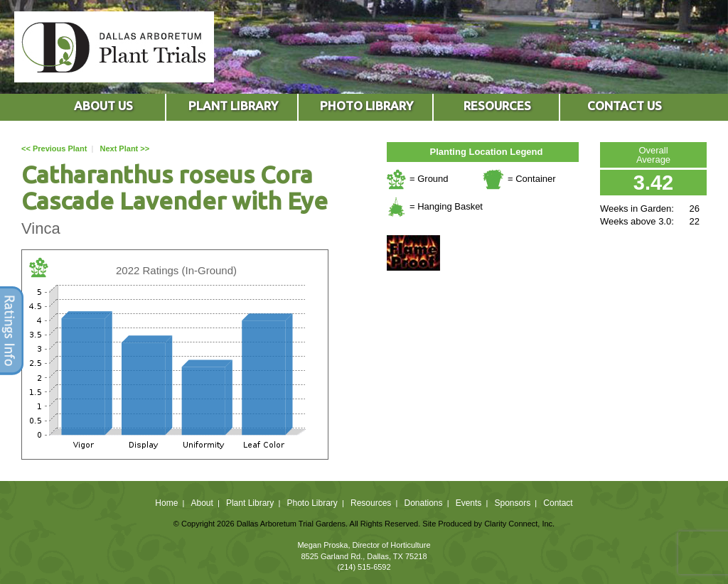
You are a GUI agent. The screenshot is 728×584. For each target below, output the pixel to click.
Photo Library (312, 503)
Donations (423, 503)
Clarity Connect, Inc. (519, 524)
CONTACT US (625, 106)
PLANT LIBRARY (233, 106)
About (202, 503)
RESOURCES (497, 106)
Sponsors (513, 503)
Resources (371, 503)
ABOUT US (103, 106)
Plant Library (250, 503)
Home (166, 503)
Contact (558, 503)
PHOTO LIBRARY (366, 106)
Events (469, 503)
